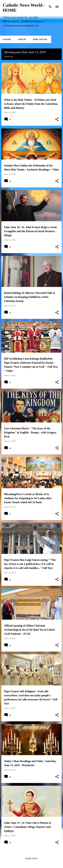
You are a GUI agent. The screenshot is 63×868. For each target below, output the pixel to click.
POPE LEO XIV (40, 39)
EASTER (7, 39)
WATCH (22, 39)
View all (9, 57)
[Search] (50, 7)
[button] (57, 119)
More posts (32, 859)
